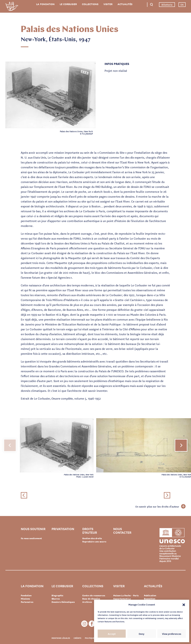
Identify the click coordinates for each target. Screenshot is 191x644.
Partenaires (27, 602)
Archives (87, 602)
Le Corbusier (68, 4)
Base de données (91, 599)
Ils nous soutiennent (31, 538)
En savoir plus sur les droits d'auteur (161, 506)
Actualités (125, 4)
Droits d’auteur (90, 530)
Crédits (77, 638)
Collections (90, 4)
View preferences (172, 634)
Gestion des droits (92, 538)
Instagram (84, 624)
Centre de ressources (94, 595)
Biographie (57, 595)
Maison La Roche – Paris (126, 595)
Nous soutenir (33, 529)
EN (182, 5)
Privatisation (63, 529)
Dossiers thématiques (63, 602)
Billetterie (167, 5)
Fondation (26, 595)
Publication (150, 595)
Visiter (108, 4)
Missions (25, 599)
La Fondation (45, 4)
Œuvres (56, 599)
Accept (112, 634)
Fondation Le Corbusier (12, 7)
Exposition (150, 599)
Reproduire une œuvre (94, 541)
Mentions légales (61, 638)
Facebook (92, 624)
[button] (184, 604)
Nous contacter (122, 530)
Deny (142, 634)
